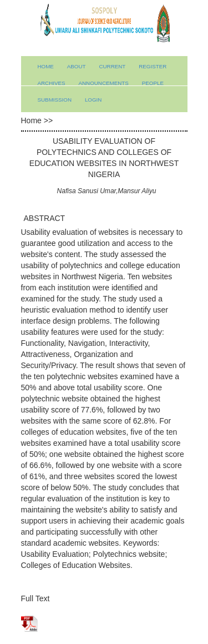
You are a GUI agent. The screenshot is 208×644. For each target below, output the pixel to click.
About (77, 66)
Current (112, 66)
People (153, 83)
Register (153, 66)
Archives (52, 83)
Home (46, 66)
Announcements (103, 83)
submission (55, 100)
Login (93, 100)
